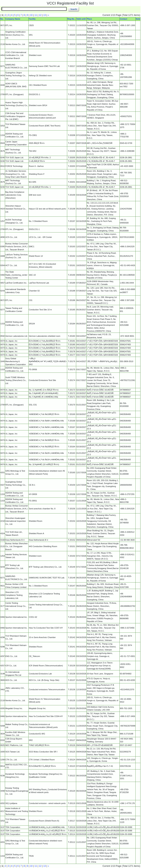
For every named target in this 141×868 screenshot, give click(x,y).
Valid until (81, 19)
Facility (32, 19)
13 (45, 15)
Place (89, 19)
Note (138, 19)
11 (36, 15)
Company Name (13, 19)
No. (2, 19)
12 (40, 15)
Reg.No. (71, 19)
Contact (123, 19)
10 (31, 15)
